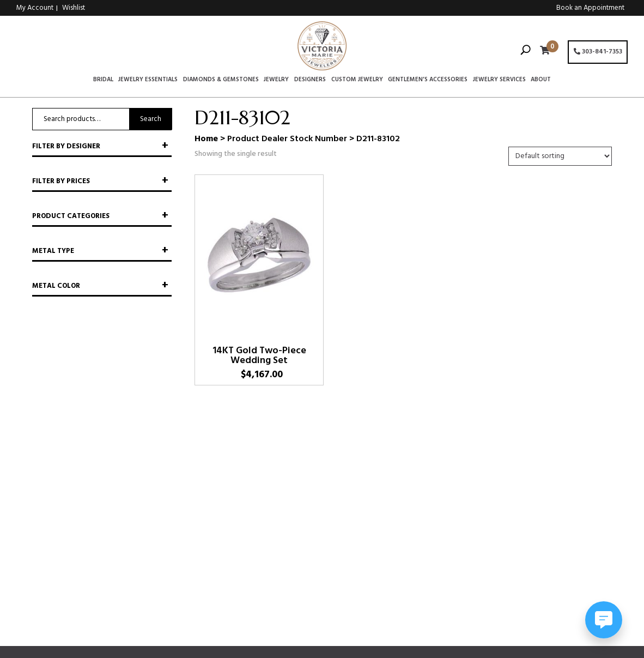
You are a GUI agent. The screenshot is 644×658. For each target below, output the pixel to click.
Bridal (103, 80)
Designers (310, 80)
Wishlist (74, 8)
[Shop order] (560, 156)
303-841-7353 (598, 52)
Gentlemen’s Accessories (428, 80)
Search (151, 119)
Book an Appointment (590, 8)
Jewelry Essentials (148, 80)
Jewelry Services (499, 80)
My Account (35, 8)
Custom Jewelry (357, 80)
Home (206, 139)
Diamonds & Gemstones (221, 80)
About (541, 80)
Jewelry (276, 80)
